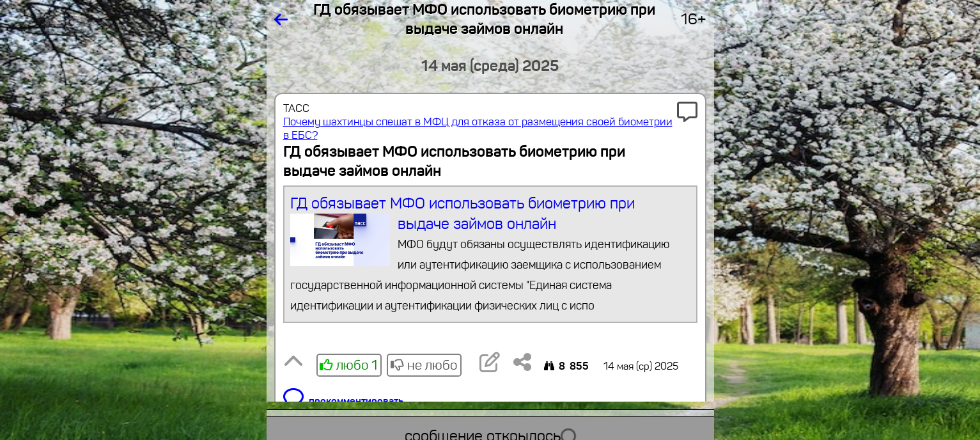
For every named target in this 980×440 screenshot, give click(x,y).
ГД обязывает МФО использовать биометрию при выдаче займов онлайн (490, 255)
